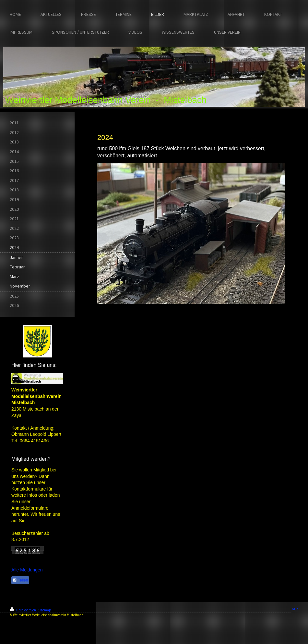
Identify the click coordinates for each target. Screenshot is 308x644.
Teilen (20, 580)
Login (294, 609)
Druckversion (23, 610)
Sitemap (45, 610)
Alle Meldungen (27, 570)
